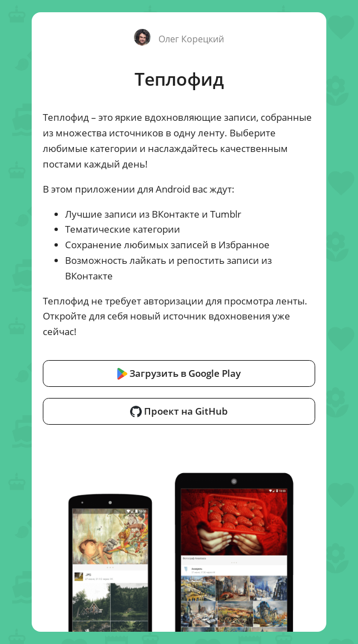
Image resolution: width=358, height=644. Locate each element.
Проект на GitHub (179, 411)
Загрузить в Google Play (179, 373)
